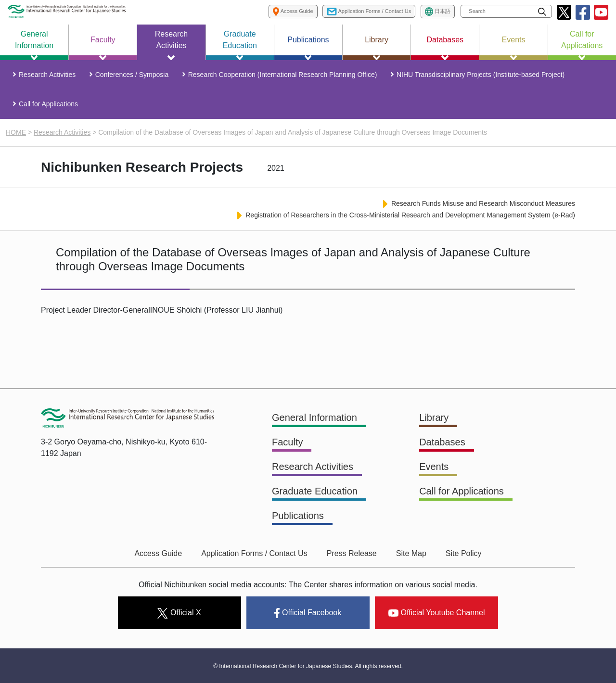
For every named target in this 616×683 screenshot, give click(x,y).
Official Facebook (308, 613)
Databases (442, 442)
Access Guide (158, 553)
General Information (314, 417)
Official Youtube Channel (437, 613)
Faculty (287, 442)
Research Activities (47, 75)
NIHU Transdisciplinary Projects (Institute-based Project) (481, 75)
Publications (298, 516)
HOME (16, 132)
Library (434, 417)
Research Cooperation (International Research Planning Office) (283, 75)
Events (434, 467)
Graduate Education (315, 491)
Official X (179, 613)
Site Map (411, 553)
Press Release (352, 553)
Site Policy (464, 553)
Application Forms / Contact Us (254, 553)
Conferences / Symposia (132, 75)
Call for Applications (48, 104)
